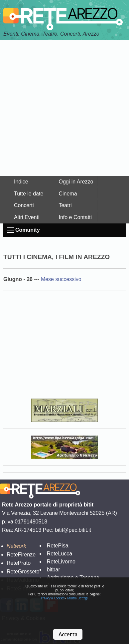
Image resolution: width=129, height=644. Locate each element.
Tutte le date (29, 194)
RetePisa (58, 546)
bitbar (54, 570)
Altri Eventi (27, 217)
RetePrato (19, 563)
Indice (21, 182)
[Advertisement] (64, 108)
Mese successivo (61, 279)
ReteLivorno (61, 562)
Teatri (65, 205)
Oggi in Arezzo (76, 182)
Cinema (68, 194)
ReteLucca (60, 554)
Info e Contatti (75, 217)
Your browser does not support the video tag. (64, 347)
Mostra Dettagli (78, 598)
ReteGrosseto (23, 572)
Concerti (24, 205)
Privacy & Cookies (53, 598)
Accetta (68, 634)
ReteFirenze (21, 555)
